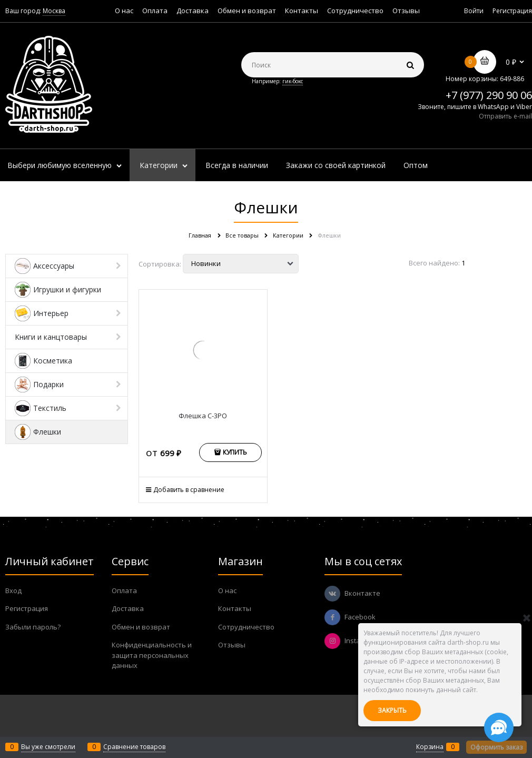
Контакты (302, 11)
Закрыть (392, 710)
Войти (474, 11)
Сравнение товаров (134, 747)
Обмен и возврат (247, 11)
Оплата (155, 11)
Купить (235, 452)
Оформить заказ (496, 747)
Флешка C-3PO (203, 416)
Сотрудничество (355, 11)
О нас (124, 11)
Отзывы (406, 11)
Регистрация (512, 11)
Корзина (430, 747)
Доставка (193, 11)
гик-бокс (293, 81)
